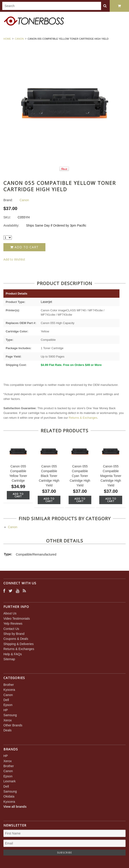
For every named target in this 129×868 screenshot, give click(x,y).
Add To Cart (18, 495)
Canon (19, 39)
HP (6, 710)
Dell (6, 700)
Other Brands (13, 725)
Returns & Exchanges (83, 418)
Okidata (9, 796)
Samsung (10, 715)
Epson (8, 705)
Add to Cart (24, 247)
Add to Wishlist (14, 259)
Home (7, 39)
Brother (9, 685)
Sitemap (9, 659)
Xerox (8, 720)
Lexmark (10, 781)
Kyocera (9, 690)
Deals (7, 730)
